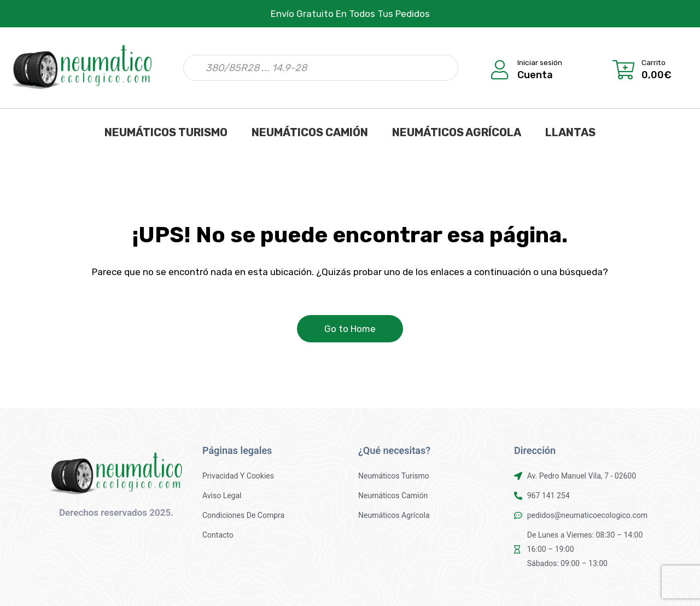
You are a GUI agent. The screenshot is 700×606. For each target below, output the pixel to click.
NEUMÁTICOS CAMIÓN (310, 132)
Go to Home (350, 329)
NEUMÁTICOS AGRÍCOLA (457, 132)
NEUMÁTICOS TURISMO (166, 132)
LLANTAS (570, 132)
